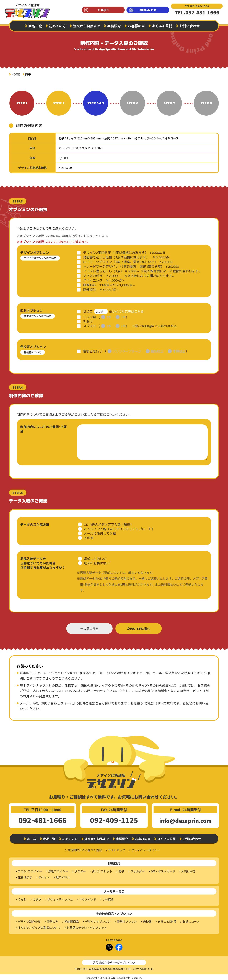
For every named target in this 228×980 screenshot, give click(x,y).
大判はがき (188, 870)
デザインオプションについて (40, 258)
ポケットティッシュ (60, 898)
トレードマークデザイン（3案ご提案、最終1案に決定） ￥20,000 (131, 266)
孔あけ (88, 320)
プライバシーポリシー (146, 849)
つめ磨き (108, 898)
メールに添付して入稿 (100, 532)
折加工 (88, 311)
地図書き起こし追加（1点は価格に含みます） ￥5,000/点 (126, 257)
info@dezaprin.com (185, 819)
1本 (109, 316)
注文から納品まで (87, 26)
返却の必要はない (97, 562)
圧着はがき (25, 876)
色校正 (147, 920)
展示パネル (63, 876)
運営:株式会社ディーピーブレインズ (114, 961)
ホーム (32, 837)
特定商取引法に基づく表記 (85, 849)
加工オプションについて (38, 316)
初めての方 (57, 26)
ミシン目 (90, 316)
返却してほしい (95, 557)
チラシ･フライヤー (30, 870)
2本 (123, 316)
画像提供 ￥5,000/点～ (101, 289)
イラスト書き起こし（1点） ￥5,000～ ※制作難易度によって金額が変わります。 (142, 271)
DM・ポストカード (163, 870)
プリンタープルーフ (127, 350)
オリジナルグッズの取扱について (39, 926)
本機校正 (179, 350)
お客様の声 (136, 26)
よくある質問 (162, 26)
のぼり (37, 898)
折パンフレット (102, 870)
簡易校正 (157, 350)
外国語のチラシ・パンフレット (87, 926)
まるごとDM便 (167, 920)
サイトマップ (116, 849)
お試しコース (191, 920)
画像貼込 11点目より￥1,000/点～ (110, 285)
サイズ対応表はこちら (128, 311)
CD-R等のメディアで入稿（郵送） (109, 523)
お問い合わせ (148, 10)
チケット (44, 876)
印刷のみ (53, 920)
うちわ (22, 898)
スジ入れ (90, 325)
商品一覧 (35, 26)
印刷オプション (127, 920)
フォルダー (138, 870)
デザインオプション (98, 920)
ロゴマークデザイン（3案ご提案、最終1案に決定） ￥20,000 (128, 262)
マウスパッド (88, 898)
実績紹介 (114, 26)
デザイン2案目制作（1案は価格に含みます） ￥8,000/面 (124, 252)
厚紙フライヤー (58, 870)
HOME (16, 74)
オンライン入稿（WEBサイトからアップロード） (119, 528)
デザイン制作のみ (29, 920)
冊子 (121, 870)
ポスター (80, 870)
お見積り (103, 10)
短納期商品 (72, 920)
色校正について (33, 351)
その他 (89, 536)
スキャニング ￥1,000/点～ (104, 280)
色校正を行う (93, 350)
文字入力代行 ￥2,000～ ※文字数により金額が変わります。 (129, 276)
